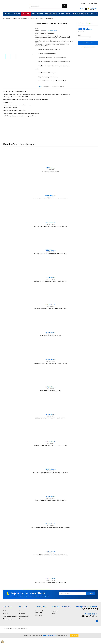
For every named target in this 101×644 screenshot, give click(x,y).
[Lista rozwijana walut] (83, 4)
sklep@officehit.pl (90, 616)
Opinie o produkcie (58, 86)
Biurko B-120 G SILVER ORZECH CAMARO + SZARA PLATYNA (50, 199)
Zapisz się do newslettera (28, 593)
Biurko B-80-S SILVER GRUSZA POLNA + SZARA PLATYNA (51, 281)
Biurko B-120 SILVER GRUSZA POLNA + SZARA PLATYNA (51, 500)
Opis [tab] (40, 86)
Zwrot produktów (8, 619)
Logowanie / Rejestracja (39, 612)
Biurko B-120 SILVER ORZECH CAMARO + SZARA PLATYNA (51, 363)
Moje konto (39, 615)
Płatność (6, 614)
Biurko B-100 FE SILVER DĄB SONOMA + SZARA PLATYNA (51, 226)
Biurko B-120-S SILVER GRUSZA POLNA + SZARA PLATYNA (51, 445)
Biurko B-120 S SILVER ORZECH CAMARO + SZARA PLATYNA (50, 555)
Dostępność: (82, 23)
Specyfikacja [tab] (47, 86)
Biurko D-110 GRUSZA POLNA (50, 172)
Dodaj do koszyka (88, 43)
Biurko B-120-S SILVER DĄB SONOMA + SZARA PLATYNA (50, 309)
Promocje (22, 614)
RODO (53, 614)
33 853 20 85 (90, 609)
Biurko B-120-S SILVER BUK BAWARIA (51, 391)
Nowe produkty (24, 616)
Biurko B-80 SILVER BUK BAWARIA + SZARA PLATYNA (50, 582)
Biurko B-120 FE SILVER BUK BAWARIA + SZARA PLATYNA (50, 254)
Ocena (37, 31)
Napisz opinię (53, 31)
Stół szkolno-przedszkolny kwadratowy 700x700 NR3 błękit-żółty (50, 528)
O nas (21, 611)
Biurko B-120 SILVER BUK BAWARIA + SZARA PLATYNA (50, 418)
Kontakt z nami (24, 619)
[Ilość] (84, 38)
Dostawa (6, 611)
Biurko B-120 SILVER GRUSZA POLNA (50, 336)
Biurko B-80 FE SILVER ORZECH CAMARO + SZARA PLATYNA (51, 473)
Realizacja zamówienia (10, 616)
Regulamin (55, 611)
